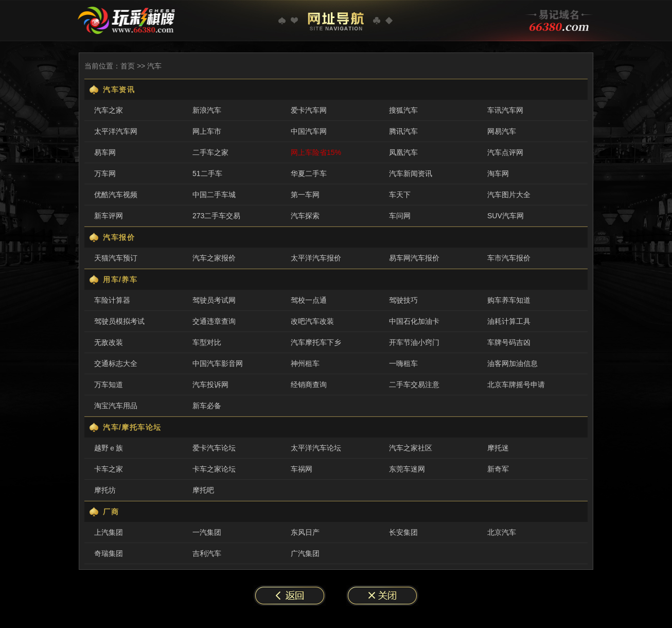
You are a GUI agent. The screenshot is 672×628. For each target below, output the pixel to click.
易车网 (105, 152)
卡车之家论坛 (214, 469)
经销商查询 (309, 385)
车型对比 (207, 342)
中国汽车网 (309, 131)
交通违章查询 (214, 321)
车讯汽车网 (505, 110)
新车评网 (109, 216)
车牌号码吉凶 (509, 342)
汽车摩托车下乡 (316, 342)
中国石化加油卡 (414, 321)
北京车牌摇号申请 (516, 385)
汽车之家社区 (411, 448)
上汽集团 (109, 532)
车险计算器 (112, 300)
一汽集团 (207, 532)
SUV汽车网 (506, 216)
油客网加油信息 (512, 363)
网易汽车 (502, 131)
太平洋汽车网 (116, 131)
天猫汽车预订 (116, 258)
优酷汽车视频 (116, 195)
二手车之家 (210, 152)
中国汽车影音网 (218, 363)
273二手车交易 (216, 216)
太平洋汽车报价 (316, 258)
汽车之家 (109, 110)
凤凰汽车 (403, 152)
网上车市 (207, 131)
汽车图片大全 (509, 195)
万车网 (105, 173)
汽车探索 (305, 216)
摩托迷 (498, 448)
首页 (128, 66)
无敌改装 (109, 342)
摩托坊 (105, 490)
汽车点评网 (505, 152)
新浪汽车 (207, 110)
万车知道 (109, 385)
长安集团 (403, 532)
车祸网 (302, 469)
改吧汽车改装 (312, 321)
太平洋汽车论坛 (316, 448)
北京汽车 (502, 532)
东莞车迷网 (407, 469)
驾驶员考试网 (214, 300)
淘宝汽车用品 (116, 406)
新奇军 (498, 469)
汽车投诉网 (210, 385)
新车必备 (207, 406)
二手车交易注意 (414, 385)
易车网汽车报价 (414, 258)
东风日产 (305, 532)
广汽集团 (305, 553)
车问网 (400, 216)
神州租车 (305, 363)
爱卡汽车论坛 (214, 448)
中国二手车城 (214, 195)
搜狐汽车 (403, 110)
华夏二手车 (309, 173)
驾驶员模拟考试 (119, 321)
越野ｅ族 (109, 448)
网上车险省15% (316, 152)
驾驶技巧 (403, 300)
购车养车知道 (509, 300)
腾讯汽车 (403, 131)
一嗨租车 (403, 363)
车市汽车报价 (509, 258)
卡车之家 (109, 469)
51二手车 (207, 173)
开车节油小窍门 (414, 342)
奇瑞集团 (109, 553)
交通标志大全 (116, 363)
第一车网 (305, 195)
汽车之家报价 (214, 258)
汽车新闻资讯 (411, 173)
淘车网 (498, 173)
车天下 (400, 195)
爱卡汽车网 (309, 110)
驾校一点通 (309, 300)
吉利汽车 (207, 553)
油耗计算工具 (509, 321)
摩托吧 (203, 490)
